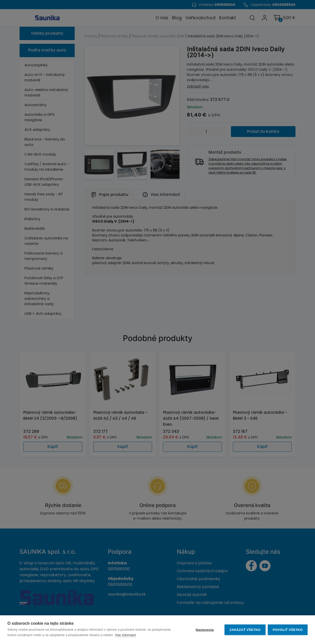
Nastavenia (204, 630)
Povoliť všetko (288, 630)
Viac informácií (125, 635)
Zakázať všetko (245, 630)
